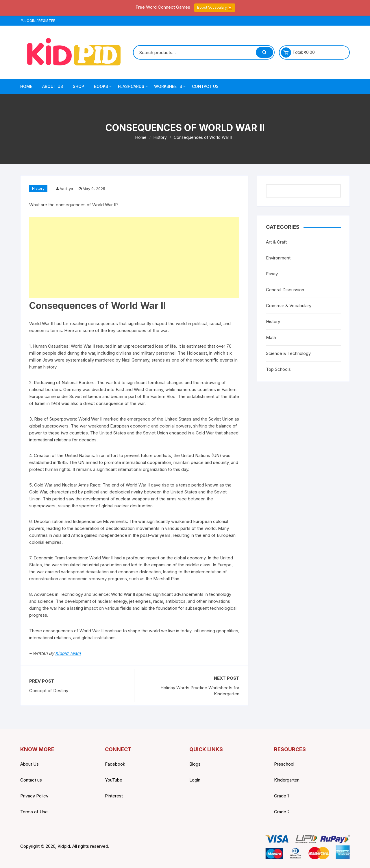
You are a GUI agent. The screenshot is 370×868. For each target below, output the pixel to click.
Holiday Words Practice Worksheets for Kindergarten (200, 691)
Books (103, 86)
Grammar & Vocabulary (289, 306)
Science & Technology (288, 353)
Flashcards (133, 86)
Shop (78, 86)
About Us (53, 86)
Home (26, 86)
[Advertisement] (134, 257)
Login (195, 780)
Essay (272, 274)
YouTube (114, 780)
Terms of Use (34, 812)
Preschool (284, 764)
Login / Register (38, 21)
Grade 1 (281, 796)
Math (271, 337)
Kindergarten (287, 780)
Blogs (195, 764)
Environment (278, 258)
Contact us (31, 780)
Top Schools (278, 369)
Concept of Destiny (49, 691)
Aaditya (66, 189)
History (38, 188)
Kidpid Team (68, 653)
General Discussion (285, 290)
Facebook (115, 764)
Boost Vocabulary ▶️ (215, 7)
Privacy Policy (34, 796)
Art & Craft (276, 242)
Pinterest (114, 796)
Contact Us (205, 86)
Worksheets (170, 86)
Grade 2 (282, 812)
